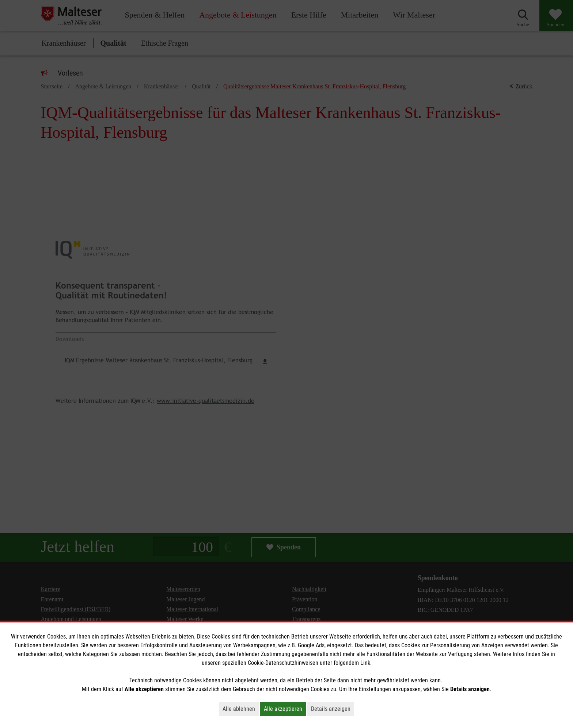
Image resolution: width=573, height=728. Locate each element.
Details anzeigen (333, 709)
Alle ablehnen (241, 709)
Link (365, 663)
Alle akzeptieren (285, 709)
